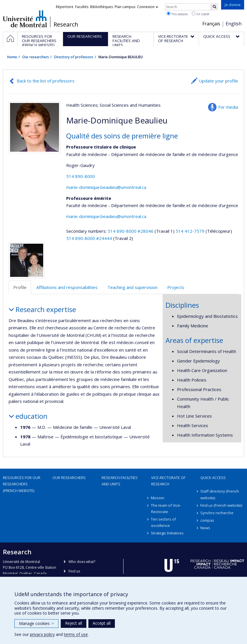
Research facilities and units (120, 481)
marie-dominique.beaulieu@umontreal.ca (106, 187)
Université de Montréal (25, 19)
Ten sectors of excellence (164, 522)
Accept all (102, 623)
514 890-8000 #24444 (89, 238)
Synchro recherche (217, 513)
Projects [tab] (176, 287)
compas (207, 520)
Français (211, 24)
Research (66, 25)
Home (12, 57)
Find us (74, 571)
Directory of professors (74, 57)
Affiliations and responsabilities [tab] (67, 287)
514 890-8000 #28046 (131, 231)
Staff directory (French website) (220, 494)
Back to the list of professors (46, 81)
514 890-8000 (81, 176)
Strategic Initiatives (168, 533)
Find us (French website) (221, 505)
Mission (158, 498)
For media (228, 107)
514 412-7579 (191, 231)
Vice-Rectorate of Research (168, 481)
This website (177, 14)
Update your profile (219, 81)
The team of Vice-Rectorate (166, 508)
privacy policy (42, 634)
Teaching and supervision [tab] (132, 287)
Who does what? (82, 562)
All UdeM (201, 14)
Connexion (148, 7)
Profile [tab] (20, 287)
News (205, 528)
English (234, 24)
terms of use (76, 634)
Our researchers (36, 57)
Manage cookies (36, 623)
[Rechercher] (214, 7)
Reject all (74, 623)
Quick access (213, 478)
